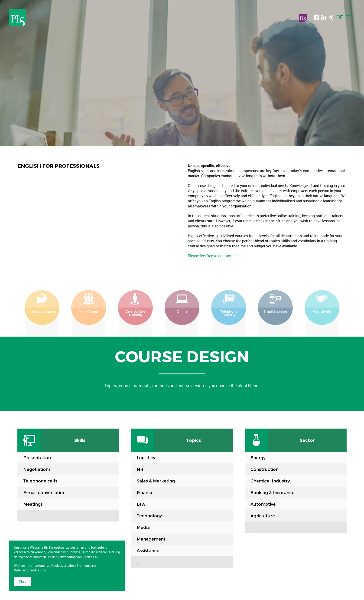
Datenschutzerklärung (30, 570)
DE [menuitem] (340, 17)
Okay (23, 581)
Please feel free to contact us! (213, 256)
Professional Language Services (18, 18)
